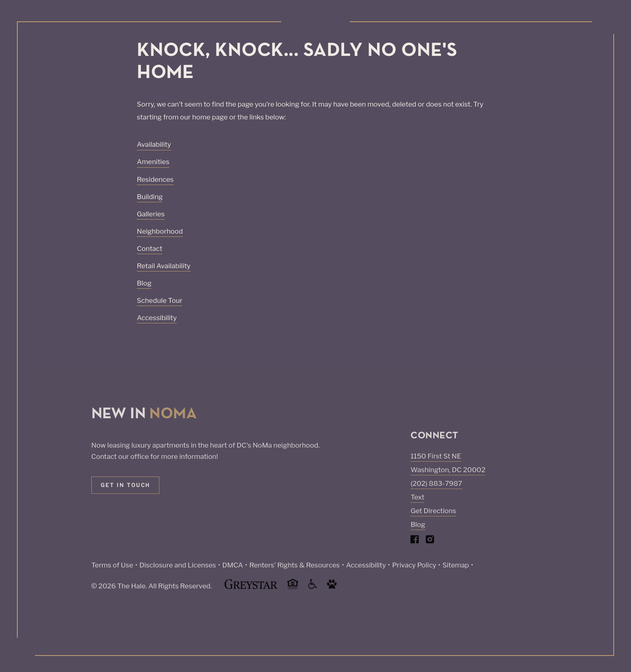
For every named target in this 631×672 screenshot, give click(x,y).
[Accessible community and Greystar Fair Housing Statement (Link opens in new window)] (313, 587)
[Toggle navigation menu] (607, 22)
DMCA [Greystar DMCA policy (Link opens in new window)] (233, 565)
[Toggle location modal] (25, 647)
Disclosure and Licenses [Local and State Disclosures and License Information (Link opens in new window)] (177, 565)
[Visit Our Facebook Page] (415, 541)
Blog (144, 283)
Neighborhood (160, 231)
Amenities (153, 162)
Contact (150, 249)
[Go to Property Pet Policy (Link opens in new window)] (332, 587)
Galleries (151, 214)
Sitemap (456, 565)
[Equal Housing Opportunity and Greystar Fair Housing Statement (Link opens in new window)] (293, 588)
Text (417, 497)
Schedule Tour (160, 300)
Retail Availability (164, 266)
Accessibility (157, 318)
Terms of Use (112, 565)
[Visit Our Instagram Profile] (430, 541)
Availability (154, 144)
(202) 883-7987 (436, 483)
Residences (155, 179)
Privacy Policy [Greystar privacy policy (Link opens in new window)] (414, 565)
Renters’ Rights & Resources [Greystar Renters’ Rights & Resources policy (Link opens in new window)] (294, 565)
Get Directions (433, 511)
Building (150, 197)
